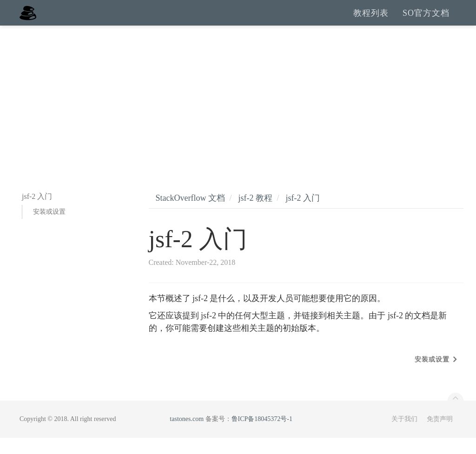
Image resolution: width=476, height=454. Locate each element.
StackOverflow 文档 (190, 214)
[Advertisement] (238, 112)
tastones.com (187, 435)
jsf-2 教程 (255, 214)
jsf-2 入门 (303, 214)
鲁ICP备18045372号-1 (262, 435)
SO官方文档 (426, 21)
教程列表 (371, 21)
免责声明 (440, 435)
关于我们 (404, 435)
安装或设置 (49, 228)
